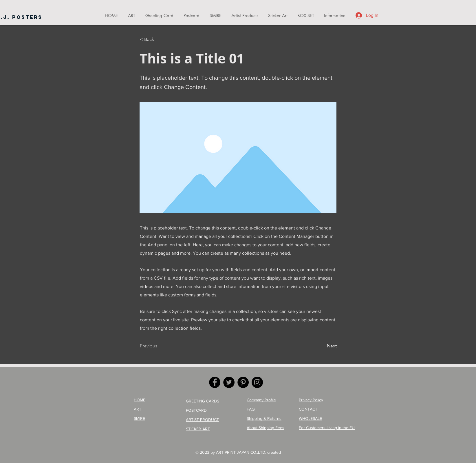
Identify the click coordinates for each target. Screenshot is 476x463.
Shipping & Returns (264, 418)
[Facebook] (215, 382)
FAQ (251, 409)
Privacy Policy (311, 400)
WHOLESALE (310, 418)
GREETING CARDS (203, 401)
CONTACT (308, 409)
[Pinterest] (243, 382)
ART (138, 409)
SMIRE (139, 418)
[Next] (322, 346)
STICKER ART (198, 429)
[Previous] (159, 346)
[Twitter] (229, 382)
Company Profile (261, 400)
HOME (140, 400)
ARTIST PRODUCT (202, 420)
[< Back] (159, 39)
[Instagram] (257, 382)
